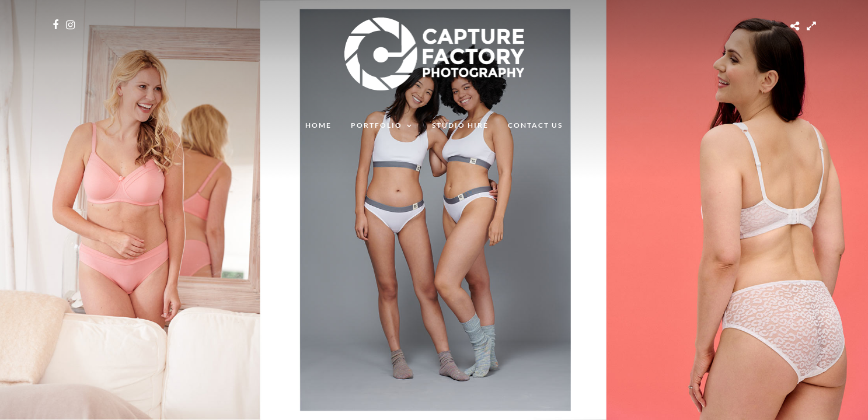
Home (318, 125)
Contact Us (535, 125)
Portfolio (377, 125)
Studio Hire (460, 125)
